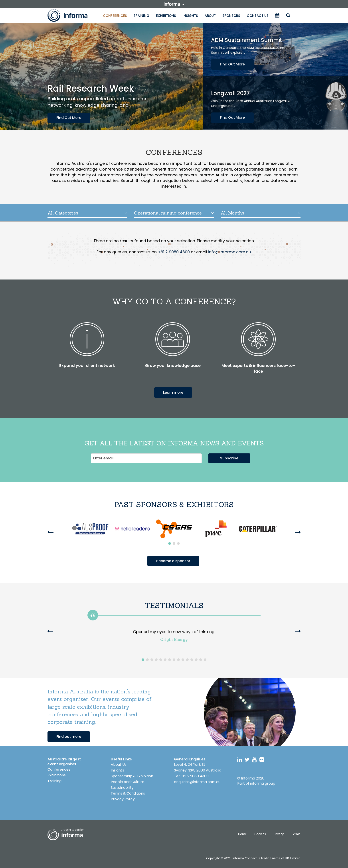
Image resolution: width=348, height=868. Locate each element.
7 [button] (170, 660)
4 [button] (156, 660)
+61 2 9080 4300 (174, 252)
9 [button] (178, 660)
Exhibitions (166, 16)
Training (141, 16)
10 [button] (183, 660)
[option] (90, 529)
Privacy (279, 834)
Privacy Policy (123, 799)
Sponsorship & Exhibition (132, 776)
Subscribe (229, 458)
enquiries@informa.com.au (197, 782)
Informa (72, 15)
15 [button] (205, 660)
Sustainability (122, 787)
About (210, 16)
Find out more (69, 736)
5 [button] (161, 660)
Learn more (173, 392)
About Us (119, 764)
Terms (296, 834)
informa (174, 4)
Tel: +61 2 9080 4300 (191, 776)
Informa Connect (245, 858)
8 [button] (174, 660)
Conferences (115, 16)
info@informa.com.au (230, 252)
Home (242, 834)
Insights (190, 16)
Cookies (260, 834)
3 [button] (178, 543)
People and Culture (128, 782)
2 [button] (174, 543)
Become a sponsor (173, 561)
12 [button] (192, 660)
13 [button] (196, 660)
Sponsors (231, 16)
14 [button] (201, 660)
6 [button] (165, 660)
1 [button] (170, 543)
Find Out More (69, 118)
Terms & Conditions (128, 793)
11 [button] (187, 660)
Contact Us (258, 16)
